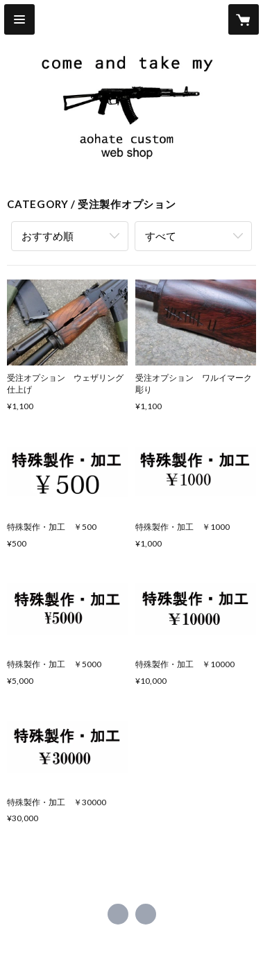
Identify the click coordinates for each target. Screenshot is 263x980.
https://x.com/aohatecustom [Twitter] (118, 914)
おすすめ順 (48, 236)
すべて (161, 236)
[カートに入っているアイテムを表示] (244, 19)
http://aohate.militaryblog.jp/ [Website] (146, 914)
